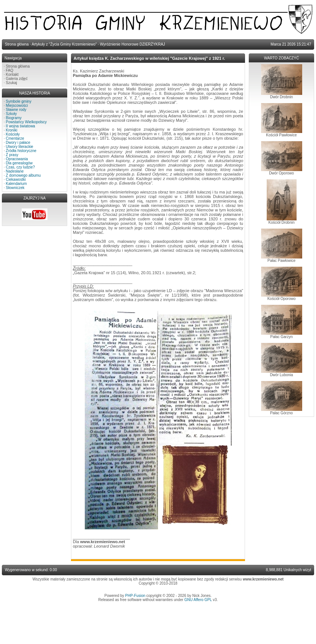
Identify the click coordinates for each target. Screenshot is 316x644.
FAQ (10, 70)
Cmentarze (15, 138)
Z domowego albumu (23, 175)
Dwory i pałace (18, 143)
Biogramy (14, 118)
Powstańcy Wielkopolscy (26, 122)
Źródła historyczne (21, 151)
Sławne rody (16, 110)
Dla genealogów (19, 163)
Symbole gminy (19, 101)
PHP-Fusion (135, 596)
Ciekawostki (16, 179)
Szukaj (12, 83)
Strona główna (18, 66)
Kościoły (13, 134)
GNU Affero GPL (198, 600)
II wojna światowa (21, 126)
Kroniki (12, 130)
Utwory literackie (20, 147)
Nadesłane (15, 171)
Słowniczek (15, 188)
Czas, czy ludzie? (21, 167)
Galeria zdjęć (17, 79)
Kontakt (12, 75)
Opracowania (17, 159)
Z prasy (12, 155)
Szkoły (11, 114)
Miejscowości (17, 106)
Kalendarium (16, 184)
